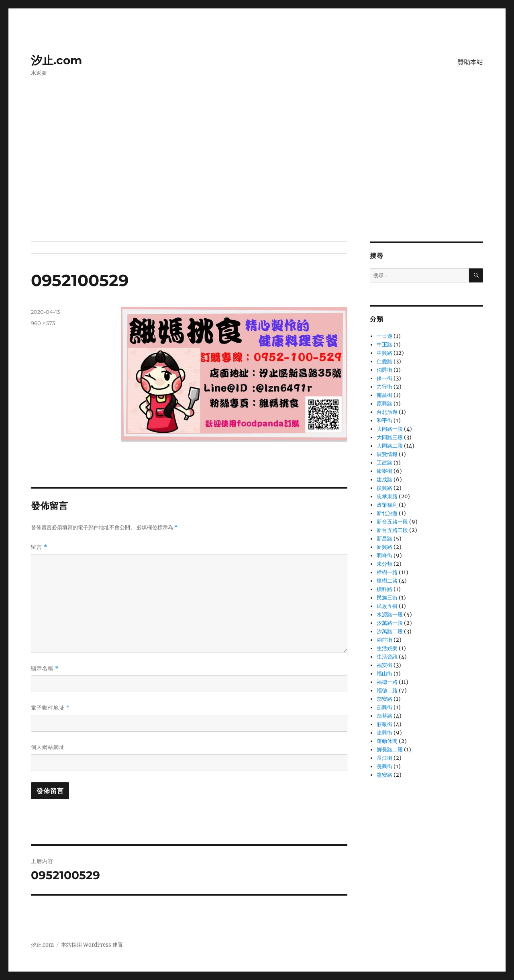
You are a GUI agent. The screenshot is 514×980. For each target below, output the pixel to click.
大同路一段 (390, 429)
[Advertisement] (257, 182)
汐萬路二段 (390, 631)
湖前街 (384, 640)
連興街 (384, 733)
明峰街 (384, 555)
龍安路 (384, 775)
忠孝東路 (387, 496)
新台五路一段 (392, 522)
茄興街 (384, 707)
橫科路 (384, 589)
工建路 (384, 463)
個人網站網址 (48, 747)
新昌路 (384, 539)
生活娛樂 (387, 648)
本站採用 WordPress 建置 (92, 945)
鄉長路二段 (390, 750)
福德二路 (387, 691)
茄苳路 (384, 716)
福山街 (384, 674)
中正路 (384, 345)
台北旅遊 (387, 412)
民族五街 (387, 606)
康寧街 (384, 471)
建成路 (384, 480)
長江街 (384, 758)
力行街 (384, 387)
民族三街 (387, 598)
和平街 (384, 420)
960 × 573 (43, 323)
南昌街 (384, 395)
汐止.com (56, 60)
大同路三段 (390, 437)
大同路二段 (390, 446)
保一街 (384, 378)
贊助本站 (470, 62)
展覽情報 (387, 454)
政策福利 (387, 505)
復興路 (384, 488)
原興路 (384, 404)
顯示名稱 (45, 668)
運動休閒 (387, 741)
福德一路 (387, 682)
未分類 (384, 564)
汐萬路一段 (390, 623)
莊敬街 (384, 724)
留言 (39, 547)
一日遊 (384, 336)
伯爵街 (384, 370)
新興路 (384, 547)
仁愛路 (384, 361)
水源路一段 (390, 615)
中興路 (384, 353)
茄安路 (384, 699)
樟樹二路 (387, 581)
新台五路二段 (392, 530)
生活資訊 (387, 657)
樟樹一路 (387, 572)
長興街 (384, 766)
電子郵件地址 (50, 708)
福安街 (384, 665)
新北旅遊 (387, 513)
